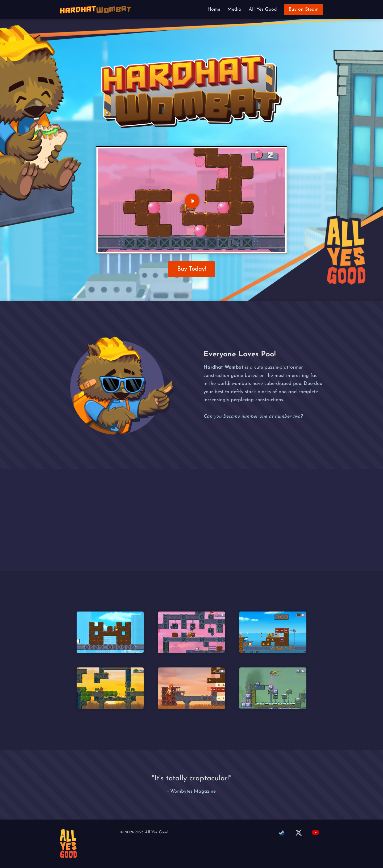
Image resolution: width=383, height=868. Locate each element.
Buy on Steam (304, 9)
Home (214, 9)
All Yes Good (263, 9)
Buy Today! (192, 269)
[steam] (281, 833)
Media (234, 9)
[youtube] (315, 833)
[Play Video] (192, 201)
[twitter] (298, 833)
